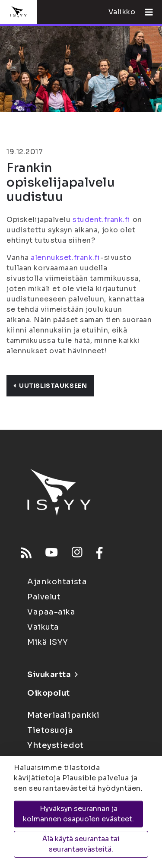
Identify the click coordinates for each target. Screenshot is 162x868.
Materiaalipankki (64, 715)
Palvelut (44, 597)
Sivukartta (52, 675)
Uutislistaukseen (50, 386)
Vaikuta (43, 627)
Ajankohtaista (57, 582)
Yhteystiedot (56, 745)
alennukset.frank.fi (65, 258)
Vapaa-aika (51, 612)
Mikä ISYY (48, 642)
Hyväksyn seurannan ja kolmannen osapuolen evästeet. (78, 814)
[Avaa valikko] (146, 12)
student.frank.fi (102, 220)
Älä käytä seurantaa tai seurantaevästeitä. (81, 844)
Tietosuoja (50, 730)
